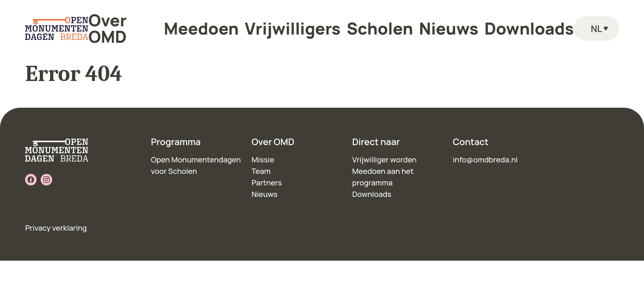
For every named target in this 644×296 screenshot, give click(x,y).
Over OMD (197, 24)
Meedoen (251, 24)
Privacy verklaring (56, 228)
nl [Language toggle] (596, 24)
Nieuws (411, 24)
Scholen (364, 24)
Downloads (464, 24)
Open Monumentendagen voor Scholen (196, 165)
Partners (267, 183)
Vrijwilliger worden (385, 160)
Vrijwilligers (309, 24)
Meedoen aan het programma (383, 177)
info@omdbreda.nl (485, 160)
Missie (263, 160)
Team (261, 171)
